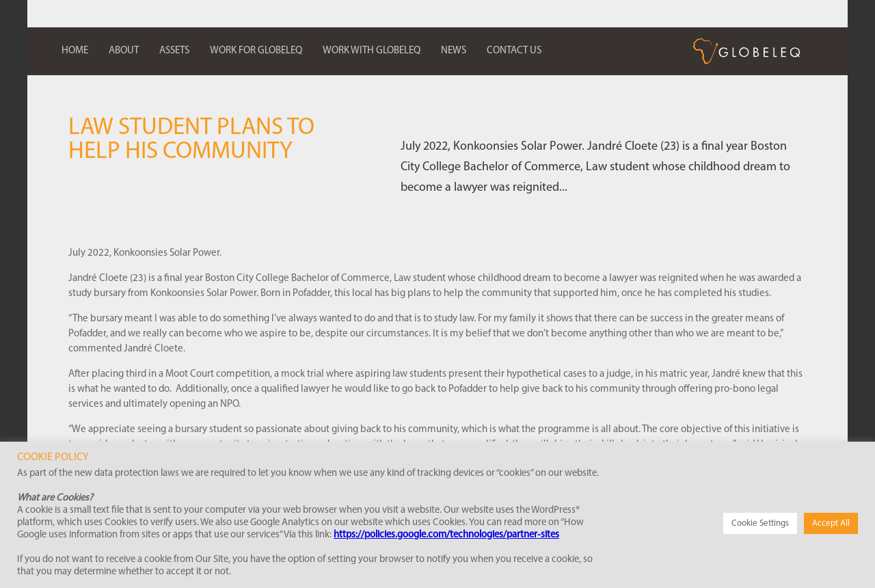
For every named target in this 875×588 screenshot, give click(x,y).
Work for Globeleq (256, 51)
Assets (174, 51)
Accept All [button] (831, 523)
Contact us (514, 51)
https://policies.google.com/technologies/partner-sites (446, 535)
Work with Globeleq (372, 51)
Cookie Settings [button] (760, 523)
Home (75, 51)
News (454, 51)
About (124, 51)
